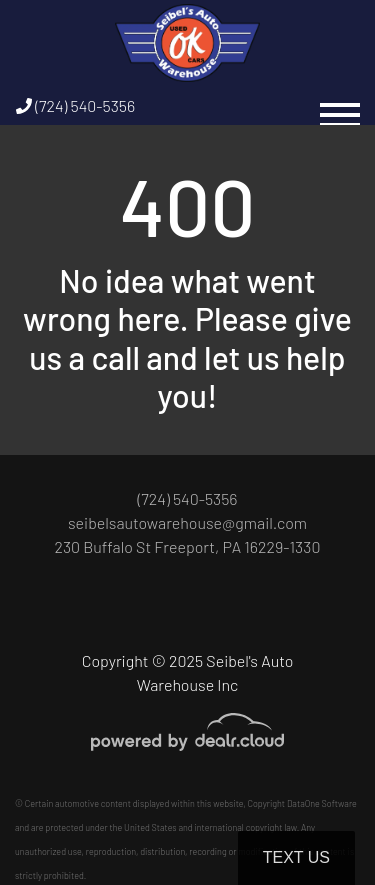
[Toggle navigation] (340, 105)
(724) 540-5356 (75, 105)
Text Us (296, 857)
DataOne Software (322, 803)
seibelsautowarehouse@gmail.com (187, 522)
